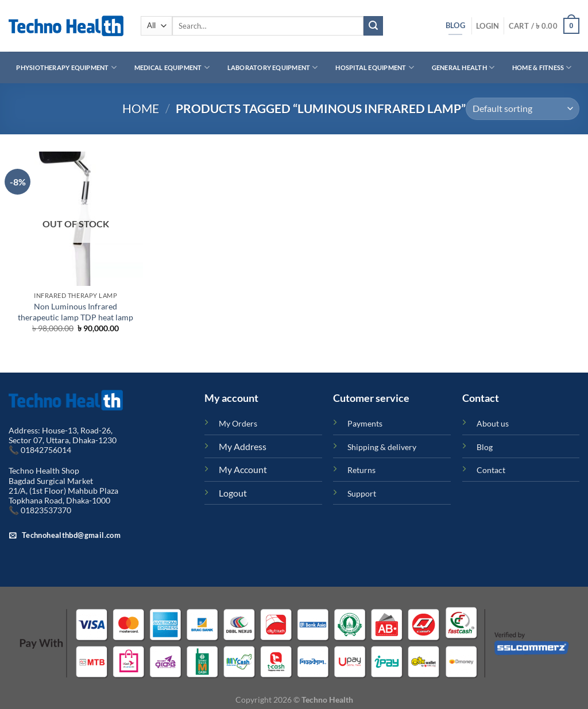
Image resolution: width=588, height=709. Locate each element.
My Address (243, 446)
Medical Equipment (172, 67)
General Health (463, 67)
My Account (243, 469)
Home (141, 108)
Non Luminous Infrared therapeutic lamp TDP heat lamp (76, 312)
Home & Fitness (542, 67)
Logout (233, 493)
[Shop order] (523, 109)
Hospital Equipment (374, 67)
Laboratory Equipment (273, 67)
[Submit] (373, 26)
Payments (365, 423)
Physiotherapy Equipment (66, 67)
